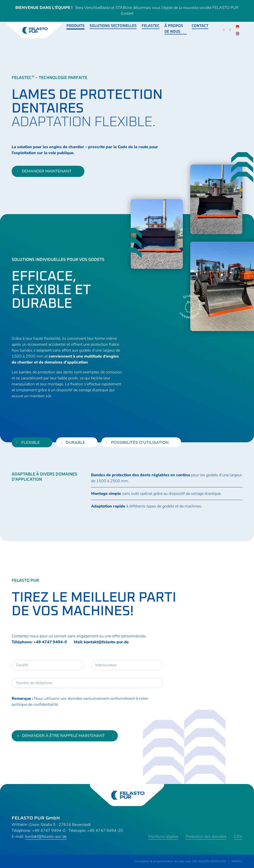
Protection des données (206, 837)
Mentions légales (163, 837)
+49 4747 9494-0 (50, 642)
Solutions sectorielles (113, 26)
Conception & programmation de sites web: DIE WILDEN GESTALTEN (180, 861)
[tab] (32, 442)
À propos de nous (174, 29)
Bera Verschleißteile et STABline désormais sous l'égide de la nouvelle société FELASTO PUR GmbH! (127, 11)
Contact (200, 26)
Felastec (151, 26)
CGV (238, 837)
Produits (76, 26)
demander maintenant (44, 171)
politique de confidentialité (35, 704)
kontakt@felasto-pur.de (106, 642)
